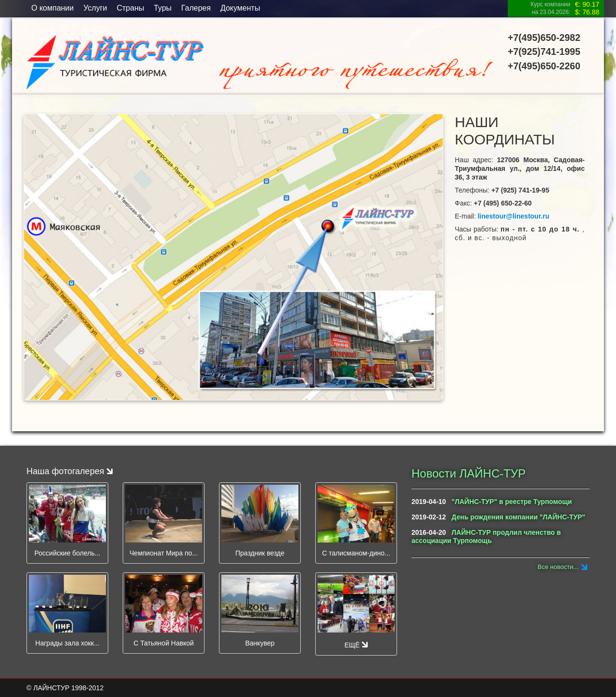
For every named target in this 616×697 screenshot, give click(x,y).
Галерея (196, 8)
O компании (52, 8)
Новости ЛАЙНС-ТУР (468, 473)
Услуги (95, 8)
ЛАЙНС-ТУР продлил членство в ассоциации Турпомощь (486, 536)
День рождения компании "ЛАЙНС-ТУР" (518, 517)
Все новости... (558, 567)
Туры (162, 8)
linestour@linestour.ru (513, 216)
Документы (240, 8)
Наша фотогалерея (70, 471)
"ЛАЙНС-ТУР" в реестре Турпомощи (512, 502)
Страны (130, 8)
